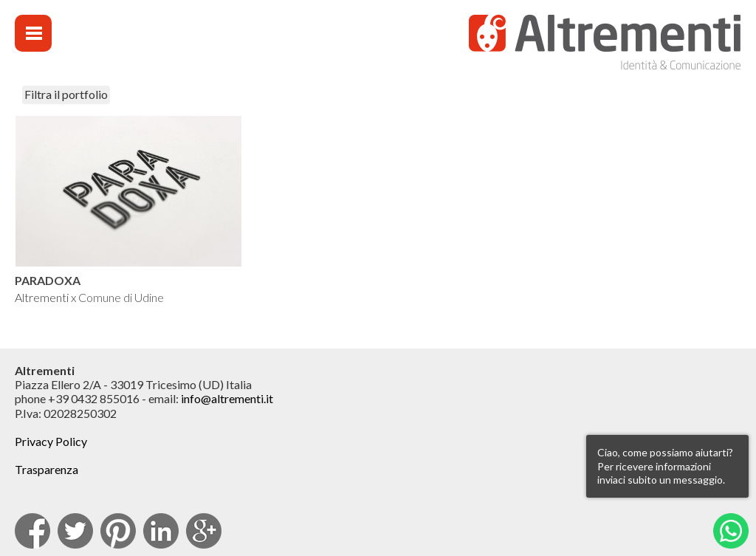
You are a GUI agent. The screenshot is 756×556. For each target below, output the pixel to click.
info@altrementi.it (227, 398)
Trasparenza (47, 469)
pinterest (118, 531)
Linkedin (161, 531)
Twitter (75, 531)
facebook (32, 531)
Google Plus (204, 531)
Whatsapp (731, 531)
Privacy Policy (51, 441)
